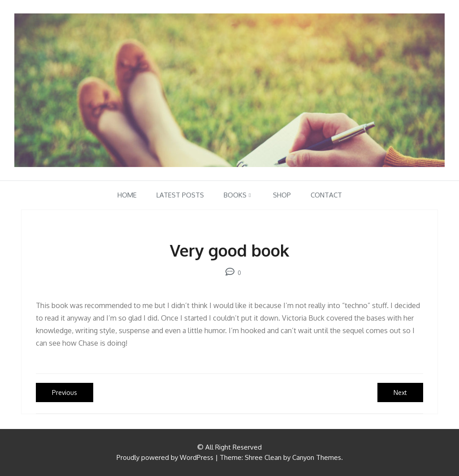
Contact (326, 195)
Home (127, 195)
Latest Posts (180, 195)
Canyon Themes (317, 457)
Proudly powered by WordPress (165, 457)
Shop (282, 195)
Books (235, 195)
